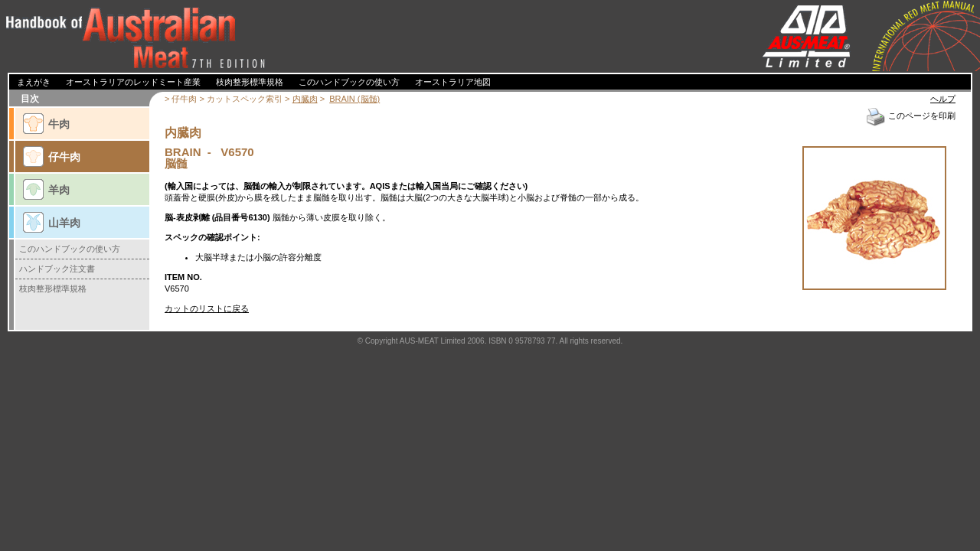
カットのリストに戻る (207, 308)
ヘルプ (943, 99)
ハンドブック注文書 (57, 269)
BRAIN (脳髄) (354, 99)
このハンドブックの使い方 (70, 249)
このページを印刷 (910, 116)
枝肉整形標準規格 (53, 289)
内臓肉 (305, 99)
